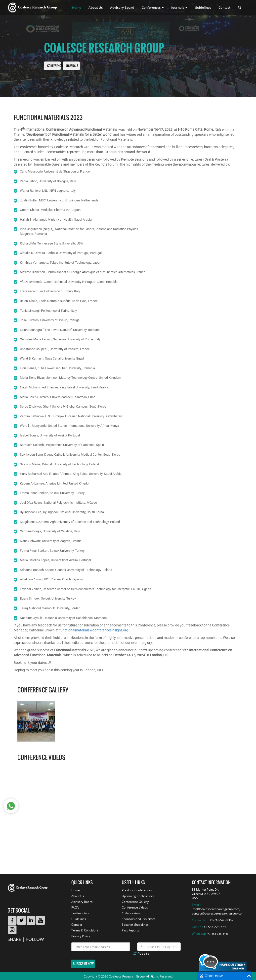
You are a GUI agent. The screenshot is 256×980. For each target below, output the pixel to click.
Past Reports (130, 930)
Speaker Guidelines (135, 925)
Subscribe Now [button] (83, 964)
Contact (224, 7)
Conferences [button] (153, 7)
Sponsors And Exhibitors (139, 919)
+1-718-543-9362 (221, 920)
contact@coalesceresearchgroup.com (218, 913)
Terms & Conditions (85, 930)
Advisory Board (122, 7)
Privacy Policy (81, 936)
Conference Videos (135, 907)
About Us (96, 7)
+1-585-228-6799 (215, 927)
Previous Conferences (137, 890)
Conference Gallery (135, 902)
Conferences (55, 66)
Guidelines (203, 7)
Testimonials (80, 913)
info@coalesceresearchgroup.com (216, 909)
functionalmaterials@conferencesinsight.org (94, 630)
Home (76, 7)
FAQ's (75, 907)
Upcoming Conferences (138, 896)
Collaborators (131, 913)
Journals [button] (179, 7)
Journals (72, 66)
